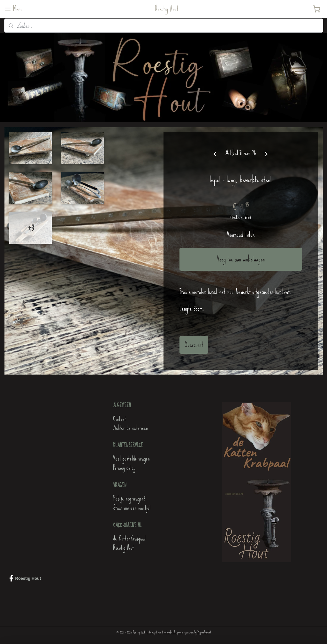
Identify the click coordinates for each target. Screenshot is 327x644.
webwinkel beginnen (173, 632)
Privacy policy (124, 468)
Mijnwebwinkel (204, 632)
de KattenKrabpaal (129, 538)
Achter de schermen (130, 428)
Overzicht (194, 345)
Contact (119, 419)
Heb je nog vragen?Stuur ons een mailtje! (132, 503)
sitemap (152, 632)
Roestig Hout (123, 548)
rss (160, 632)
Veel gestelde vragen (131, 458)
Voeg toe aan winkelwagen (241, 259)
